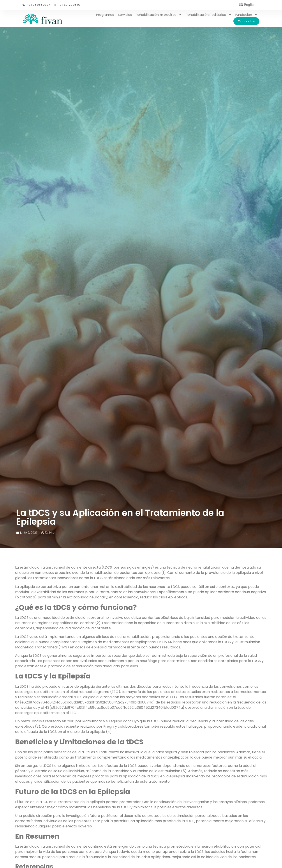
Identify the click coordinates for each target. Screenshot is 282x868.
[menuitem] (247, 5)
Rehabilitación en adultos (159, 15)
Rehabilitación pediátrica (209, 15)
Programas (105, 15)
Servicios (125, 15)
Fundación (246, 15)
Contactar (246, 21)
